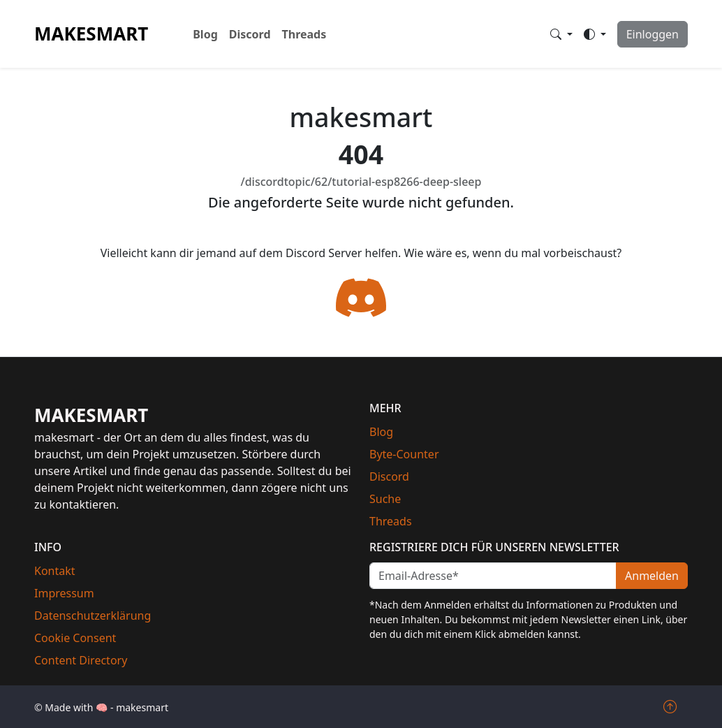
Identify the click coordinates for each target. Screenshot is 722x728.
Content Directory (81, 660)
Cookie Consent (75, 638)
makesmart (91, 34)
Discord (250, 34)
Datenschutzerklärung (93, 616)
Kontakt (55, 571)
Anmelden (652, 576)
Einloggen (653, 34)
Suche (385, 499)
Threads (304, 34)
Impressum (64, 593)
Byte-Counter (404, 454)
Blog (205, 34)
